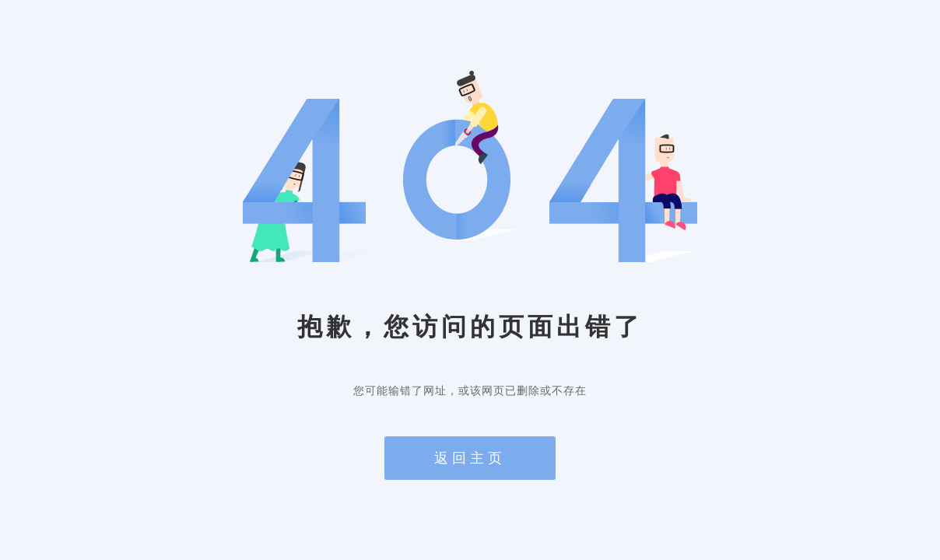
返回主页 (470, 458)
